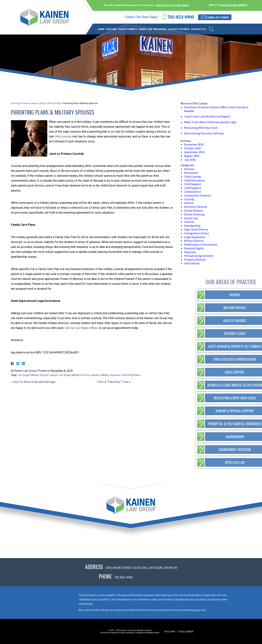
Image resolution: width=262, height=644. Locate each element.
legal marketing (128, 633)
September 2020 (194, 152)
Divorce (189, 203)
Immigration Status (197, 233)
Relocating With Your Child (201, 128)
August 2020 (192, 156)
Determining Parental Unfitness (204, 133)
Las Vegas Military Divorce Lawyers (79, 375)
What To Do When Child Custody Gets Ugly (210, 122)
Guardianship (192, 226)
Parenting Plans (131, 375)
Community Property (197, 195)
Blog (42, 103)
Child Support (193, 184)
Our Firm (111, 29)
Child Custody (54, 103)
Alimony (189, 169)
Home (101, 29)
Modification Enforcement (201, 244)
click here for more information (172, 5)
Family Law (145, 29)
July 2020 (190, 160)
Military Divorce (194, 241)
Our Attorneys (128, 29)
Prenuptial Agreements (199, 256)
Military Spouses (111, 375)
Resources (160, 29)
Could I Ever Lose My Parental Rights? (207, 116)
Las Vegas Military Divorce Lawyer (38, 375)
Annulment (191, 173)
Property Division (195, 260)
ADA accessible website (234, 5)
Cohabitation (192, 192)
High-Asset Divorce (196, 229)
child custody (63, 136)
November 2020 (194, 144)
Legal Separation (195, 237)
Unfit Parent (192, 263)
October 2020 (192, 148)
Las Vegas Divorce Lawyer (24, 103)
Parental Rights (194, 248)
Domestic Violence (196, 207)
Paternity (190, 252)
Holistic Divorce (179, 29)
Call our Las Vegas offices (82, 328)
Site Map (170, 632)
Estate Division (193, 210)
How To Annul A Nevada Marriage (34, 382)
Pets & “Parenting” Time (113, 382)
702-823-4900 (181, 17)
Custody (189, 199)
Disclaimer (186, 632)
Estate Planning (194, 214)
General (189, 222)
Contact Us (198, 29)
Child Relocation (194, 180)
